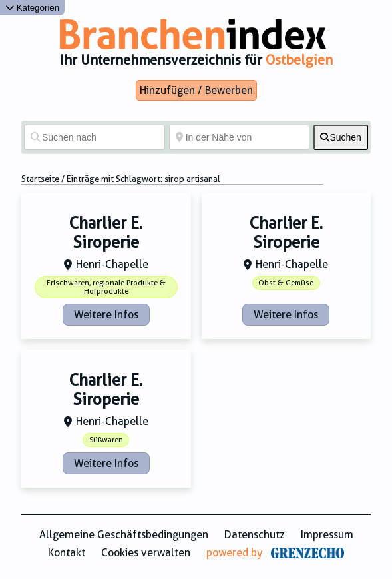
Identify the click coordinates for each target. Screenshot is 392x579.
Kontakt (67, 553)
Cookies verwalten (146, 553)
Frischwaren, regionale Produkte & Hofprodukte (106, 287)
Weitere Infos (106, 315)
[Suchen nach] (95, 137)
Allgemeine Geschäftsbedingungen (124, 535)
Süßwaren (106, 440)
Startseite (40, 179)
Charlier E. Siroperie (106, 233)
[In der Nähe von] (240, 137)
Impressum (327, 535)
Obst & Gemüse (286, 283)
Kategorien (32, 8)
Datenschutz (255, 535)
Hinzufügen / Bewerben (196, 90)
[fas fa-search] (341, 137)
